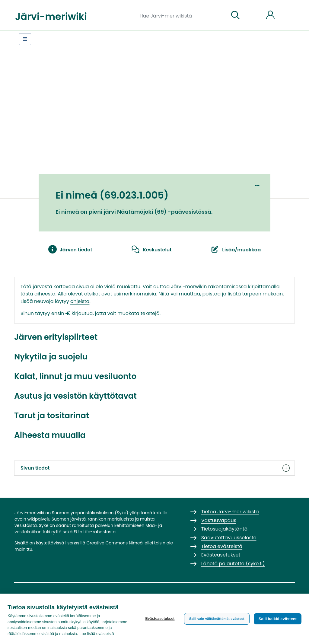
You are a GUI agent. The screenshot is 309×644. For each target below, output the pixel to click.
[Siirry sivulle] (235, 15)
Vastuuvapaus (219, 520)
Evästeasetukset (160, 619)
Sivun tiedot (154, 468)
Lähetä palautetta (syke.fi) (233, 564)
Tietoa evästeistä (222, 546)
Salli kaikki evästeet (278, 619)
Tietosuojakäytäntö (224, 529)
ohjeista (80, 301)
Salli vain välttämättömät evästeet (217, 619)
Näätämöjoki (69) (142, 212)
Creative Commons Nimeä (114, 543)
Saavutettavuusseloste (229, 538)
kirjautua (79, 313)
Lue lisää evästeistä (97, 634)
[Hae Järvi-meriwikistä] (182, 15)
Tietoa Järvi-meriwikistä (230, 512)
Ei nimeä (67, 212)
